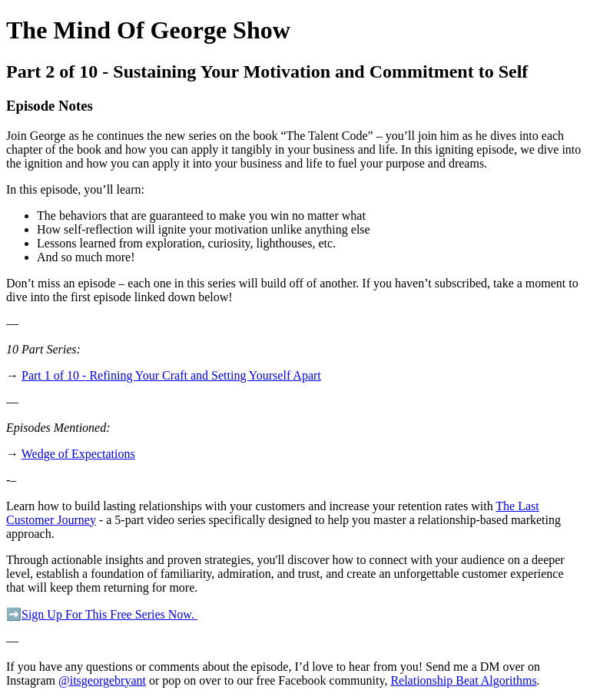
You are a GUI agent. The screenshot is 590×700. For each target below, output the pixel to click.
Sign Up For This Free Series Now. (109, 614)
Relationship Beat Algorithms (463, 680)
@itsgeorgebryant (102, 680)
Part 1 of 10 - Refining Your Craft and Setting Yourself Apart (171, 375)
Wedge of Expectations (78, 454)
